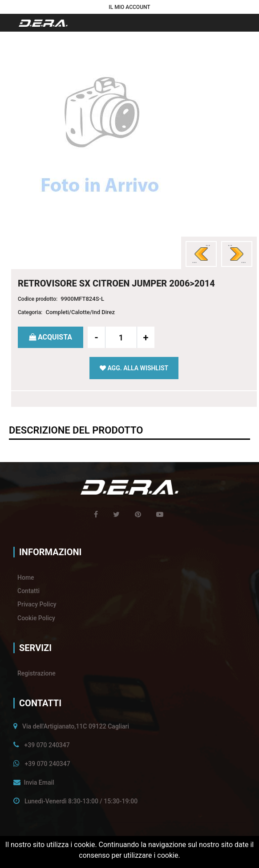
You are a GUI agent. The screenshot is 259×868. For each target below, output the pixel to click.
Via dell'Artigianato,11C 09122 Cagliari (76, 726)
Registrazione (36, 673)
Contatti (28, 591)
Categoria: (30, 312)
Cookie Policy (36, 618)
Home (26, 577)
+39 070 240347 (47, 745)
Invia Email (39, 782)
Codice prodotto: (38, 299)
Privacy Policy (37, 604)
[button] (129, 7)
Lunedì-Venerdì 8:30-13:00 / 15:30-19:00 (81, 801)
